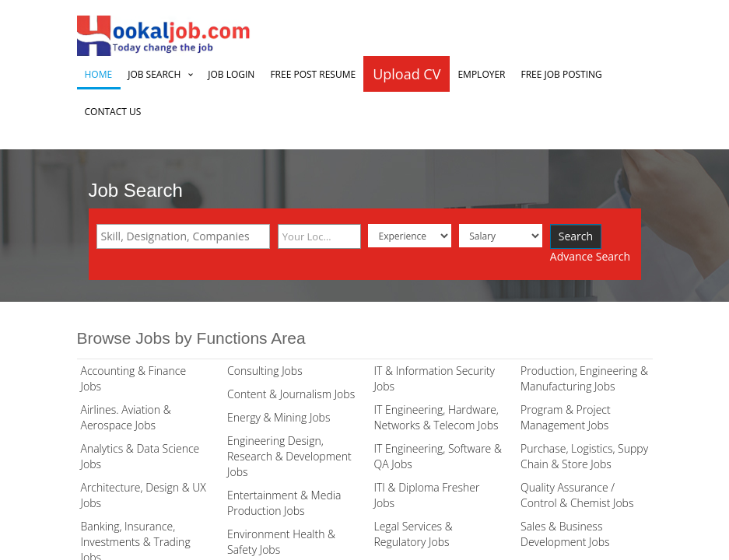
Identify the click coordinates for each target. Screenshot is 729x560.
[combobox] (183, 236)
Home (99, 74)
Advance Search (590, 256)
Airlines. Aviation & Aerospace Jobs (126, 417)
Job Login (231, 74)
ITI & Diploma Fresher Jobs (427, 495)
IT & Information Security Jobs (435, 378)
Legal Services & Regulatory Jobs (414, 534)
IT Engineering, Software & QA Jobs (438, 456)
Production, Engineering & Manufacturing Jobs (584, 378)
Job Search (154, 74)
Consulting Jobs (265, 371)
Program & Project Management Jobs (566, 417)
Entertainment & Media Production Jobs (284, 503)
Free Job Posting (562, 74)
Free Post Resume (313, 74)
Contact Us (113, 112)
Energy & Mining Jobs (279, 417)
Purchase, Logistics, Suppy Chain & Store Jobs (584, 456)
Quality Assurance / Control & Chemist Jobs (577, 495)
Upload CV (407, 74)
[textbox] (187, 236)
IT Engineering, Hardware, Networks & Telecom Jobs (436, 417)
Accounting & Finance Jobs (134, 378)
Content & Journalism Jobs (291, 394)
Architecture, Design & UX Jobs (144, 495)
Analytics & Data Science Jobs (140, 456)
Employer (481, 74)
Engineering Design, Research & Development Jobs (289, 456)
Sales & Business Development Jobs (565, 534)
